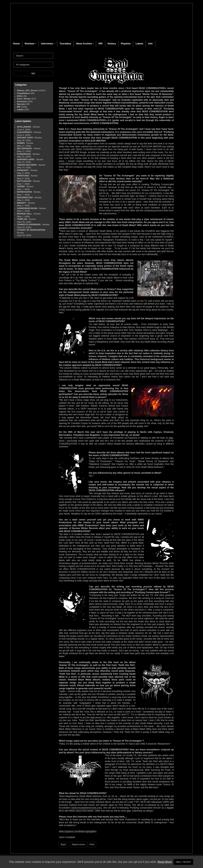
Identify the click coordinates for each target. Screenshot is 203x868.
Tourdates (65, 44)
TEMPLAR (22, 219)
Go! (33, 73)
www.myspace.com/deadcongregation (78, 831)
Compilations (24, 93)
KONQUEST (23, 170)
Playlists (126, 44)
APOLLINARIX (24, 127)
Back (63, 845)
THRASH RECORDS (27, 165)
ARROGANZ (23, 176)
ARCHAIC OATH (25, 138)
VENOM (21, 186)
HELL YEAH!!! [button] (183, 862)
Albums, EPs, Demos (27, 90)
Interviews (47, 44)
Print (92, 845)
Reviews (30, 44)
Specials (21, 104)
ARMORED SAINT (26, 159)
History (112, 44)
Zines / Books (24, 99)
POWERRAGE (24, 154)
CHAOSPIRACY (25, 132)
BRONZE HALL (24, 214)
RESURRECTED (25, 197)
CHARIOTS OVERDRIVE (29, 225)
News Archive (84, 44)
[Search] (33, 56)
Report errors (78, 845)
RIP (101, 44)
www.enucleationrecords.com (87, 808)
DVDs (20, 96)
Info (150, 44)
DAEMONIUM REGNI (27, 208)
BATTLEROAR (24, 181)
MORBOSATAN (24, 192)
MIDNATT (22, 203)
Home (16, 44)
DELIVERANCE (24, 148)
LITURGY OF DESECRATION (31, 230)
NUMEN (21, 143)
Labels (139, 44)
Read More (165, 862)
